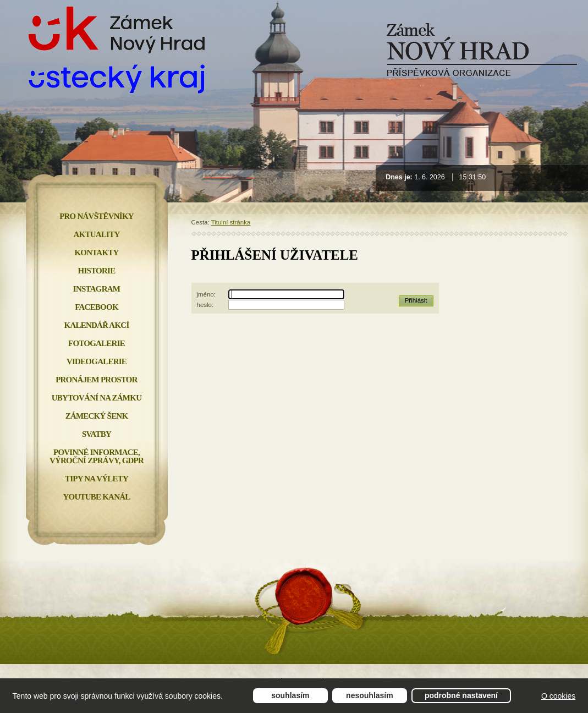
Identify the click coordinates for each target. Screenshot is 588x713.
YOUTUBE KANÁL (96, 497)
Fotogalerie (97, 343)
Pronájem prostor (97, 380)
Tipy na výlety (97, 479)
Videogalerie (97, 361)
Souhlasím (290, 695)
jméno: (206, 294)
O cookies (558, 696)
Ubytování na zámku (97, 398)
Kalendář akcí (97, 325)
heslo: (205, 305)
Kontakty (96, 253)
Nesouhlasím (370, 695)
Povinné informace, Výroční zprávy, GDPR (97, 456)
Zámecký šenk (97, 416)
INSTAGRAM (97, 289)
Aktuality (97, 234)
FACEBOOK (97, 307)
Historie (97, 271)
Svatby (97, 434)
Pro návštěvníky (97, 216)
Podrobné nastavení (461, 695)
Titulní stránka (231, 222)
